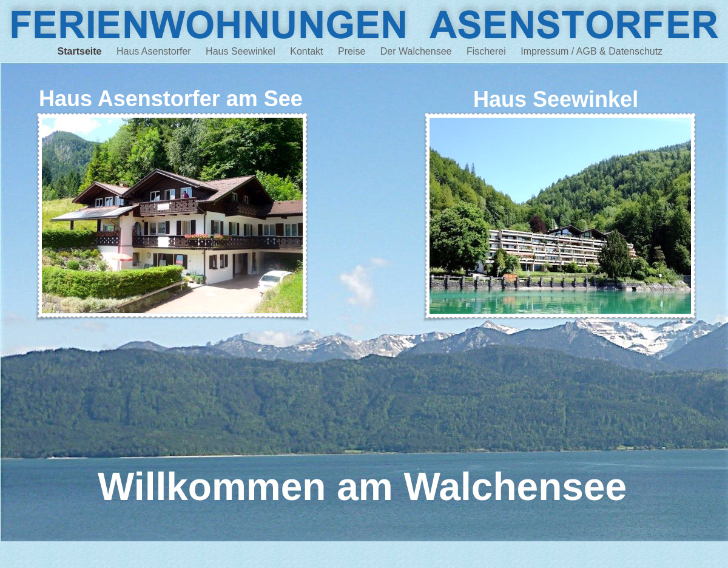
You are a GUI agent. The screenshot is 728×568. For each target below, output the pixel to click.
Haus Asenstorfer (155, 51)
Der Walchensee (417, 51)
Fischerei (487, 51)
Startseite (81, 51)
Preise (353, 51)
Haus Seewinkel (242, 51)
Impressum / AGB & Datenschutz (595, 51)
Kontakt (308, 51)
